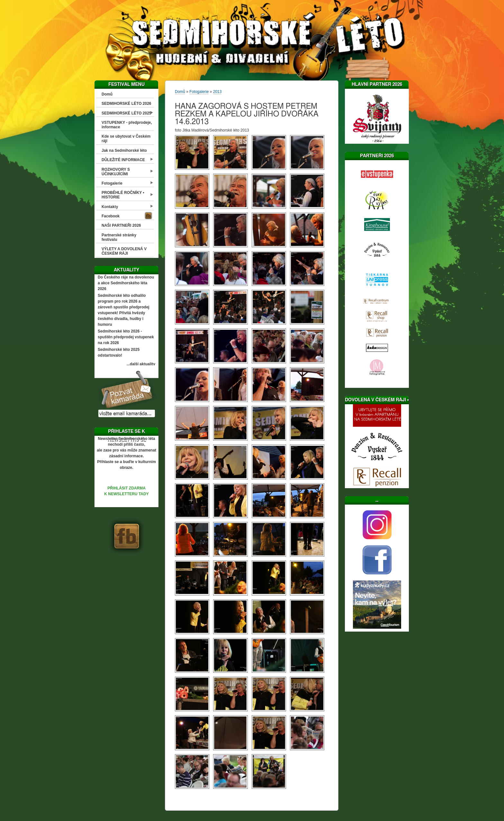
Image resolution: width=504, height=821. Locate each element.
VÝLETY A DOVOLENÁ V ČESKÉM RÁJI (124, 251)
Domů (107, 94)
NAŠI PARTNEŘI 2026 (121, 225)
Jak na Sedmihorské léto (124, 151)
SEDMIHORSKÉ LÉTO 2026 (126, 104)
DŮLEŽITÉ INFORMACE (123, 160)
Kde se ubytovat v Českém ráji (126, 139)
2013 (217, 92)
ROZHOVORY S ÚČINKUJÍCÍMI (116, 172)
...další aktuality (141, 364)
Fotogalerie (112, 183)
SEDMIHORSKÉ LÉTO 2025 (126, 113)
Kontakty (110, 207)
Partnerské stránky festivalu (119, 237)
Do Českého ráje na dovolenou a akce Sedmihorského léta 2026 (126, 283)
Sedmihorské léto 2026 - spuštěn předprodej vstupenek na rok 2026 (126, 337)
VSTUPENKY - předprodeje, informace (127, 125)
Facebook (111, 216)
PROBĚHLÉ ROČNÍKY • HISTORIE (123, 195)
